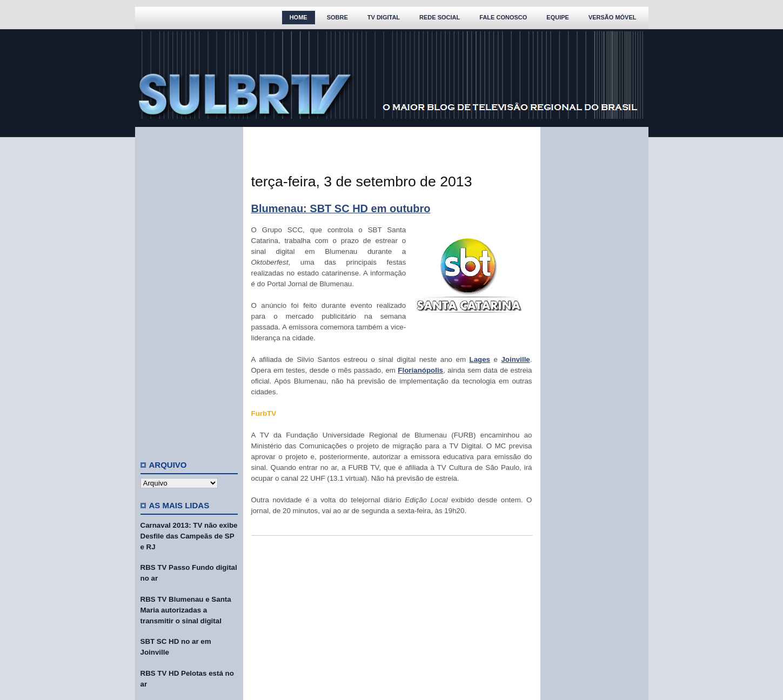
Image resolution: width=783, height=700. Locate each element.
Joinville (515, 359)
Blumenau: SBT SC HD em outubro (341, 208)
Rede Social (440, 17)
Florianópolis (420, 370)
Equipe (558, 17)
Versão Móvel (613, 17)
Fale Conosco (503, 17)
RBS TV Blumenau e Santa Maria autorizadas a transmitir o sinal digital (186, 610)
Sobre (337, 17)
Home (299, 17)
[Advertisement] (189, 289)
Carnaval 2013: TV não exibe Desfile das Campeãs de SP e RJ (189, 536)
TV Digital (384, 17)
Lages (480, 359)
